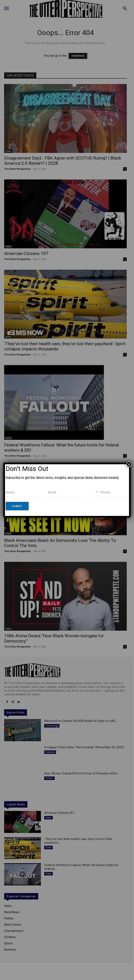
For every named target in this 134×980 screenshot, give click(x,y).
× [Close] (129, 464)
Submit (17, 506)
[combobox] (95, 492)
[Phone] (109, 492)
